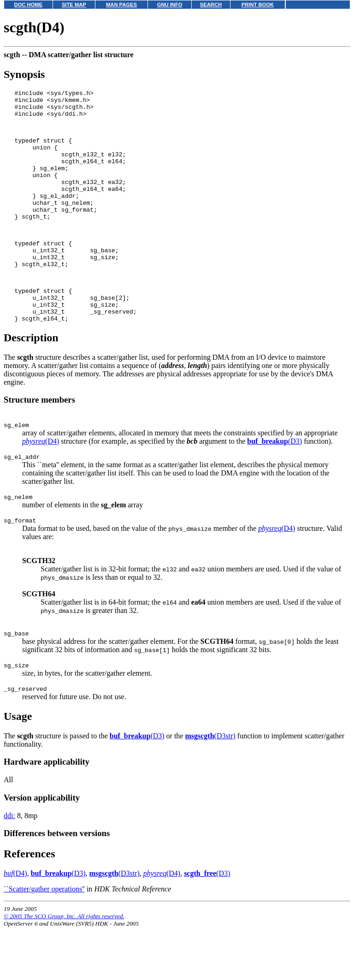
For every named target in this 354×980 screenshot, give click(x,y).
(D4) (41, 485)
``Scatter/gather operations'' (44, 941)
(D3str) (210, 788)
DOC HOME (29, 5)
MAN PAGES (121, 5)
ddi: (9, 868)
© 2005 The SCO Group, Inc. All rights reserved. (64, 969)
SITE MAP (74, 5)
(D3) (274, 485)
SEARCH (211, 5)
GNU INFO (170, 5)
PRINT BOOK (258, 5)
